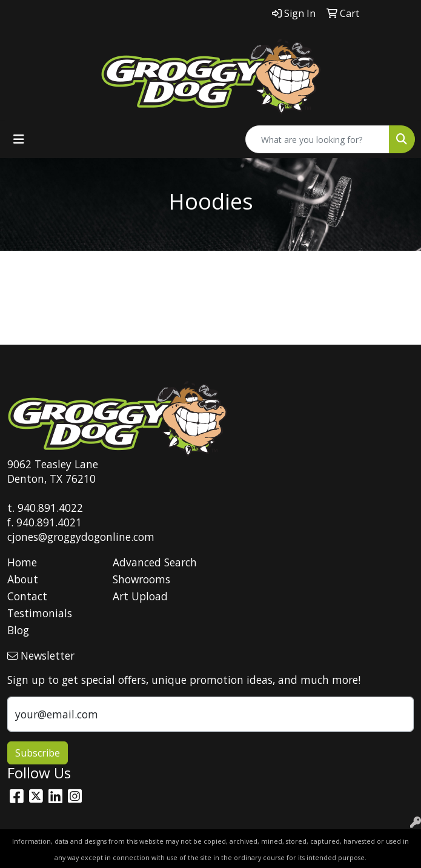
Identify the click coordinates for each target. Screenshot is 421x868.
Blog (18, 630)
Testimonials (40, 613)
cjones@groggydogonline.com (81, 537)
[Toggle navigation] (19, 139)
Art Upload (140, 596)
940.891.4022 (50, 508)
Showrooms (141, 579)
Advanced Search (155, 562)
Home (22, 562)
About (23, 579)
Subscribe (38, 753)
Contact (27, 596)
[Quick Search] (317, 139)
